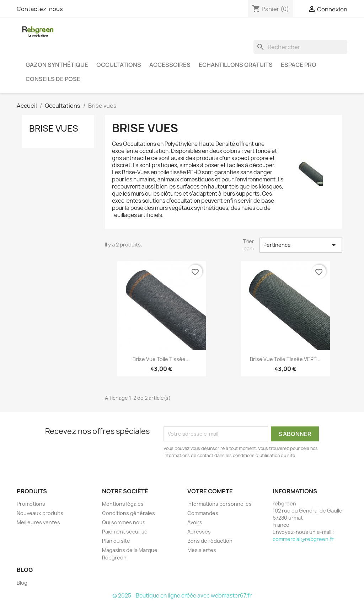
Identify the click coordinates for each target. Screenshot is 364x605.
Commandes (203, 513)
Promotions (31, 504)
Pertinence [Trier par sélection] (301, 245)
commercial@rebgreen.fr (303, 539)
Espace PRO (299, 65)
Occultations (119, 65)
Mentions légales (123, 504)
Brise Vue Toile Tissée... (161, 359)
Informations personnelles (220, 504)
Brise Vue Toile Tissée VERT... (285, 359)
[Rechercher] (300, 47)
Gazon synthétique (57, 65)
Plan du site (116, 541)
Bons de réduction (210, 541)
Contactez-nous (40, 9)
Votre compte (210, 491)
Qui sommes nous (124, 522)
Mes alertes (202, 550)
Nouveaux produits (40, 513)
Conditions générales (129, 513)
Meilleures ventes (38, 522)
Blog (22, 583)
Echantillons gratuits (236, 65)
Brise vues (54, 128)
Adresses (199, 532)
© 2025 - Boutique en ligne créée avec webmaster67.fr (182, 596)
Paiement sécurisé (125, 532)
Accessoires (170, 65)
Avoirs (195, 522)
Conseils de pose (53, 79)
